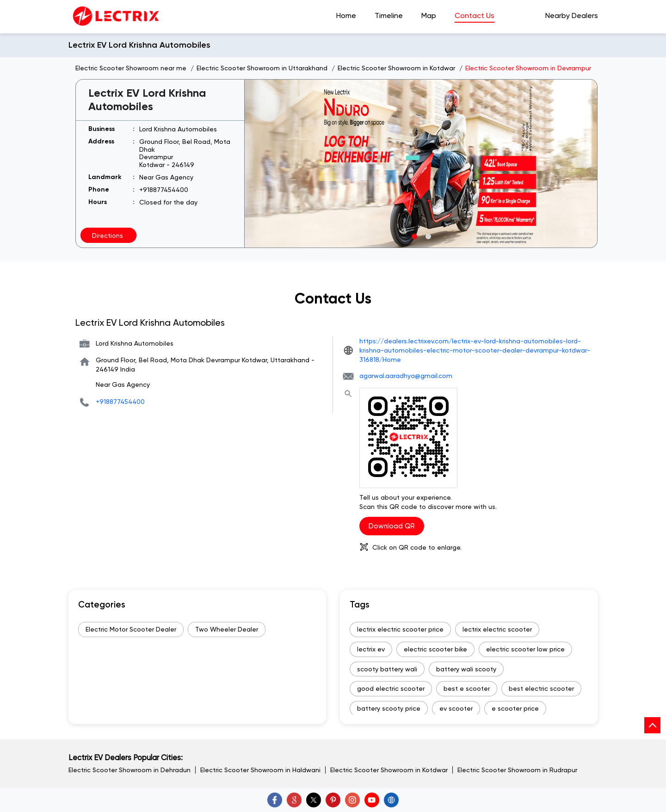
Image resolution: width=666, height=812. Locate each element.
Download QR (392, 526)
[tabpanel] (421, 164)
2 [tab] (428, 236)
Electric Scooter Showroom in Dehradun (129, 770)
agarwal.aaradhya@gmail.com (406, 376)
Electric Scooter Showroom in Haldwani (260, 770)
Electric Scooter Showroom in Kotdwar (389, 770)
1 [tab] (414, 236)
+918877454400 (164, 190)
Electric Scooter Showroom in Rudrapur (517, 770)
